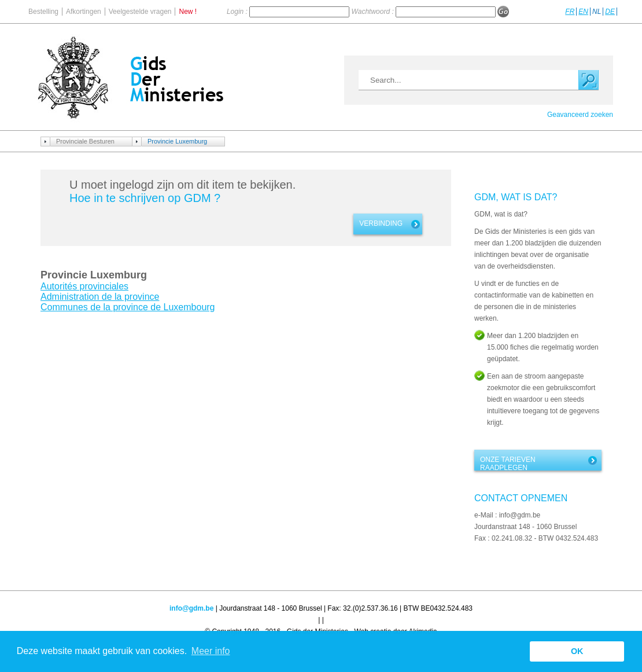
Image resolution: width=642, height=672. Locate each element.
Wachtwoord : (374, 12)
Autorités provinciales (84, 286)
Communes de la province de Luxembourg (128, 307)
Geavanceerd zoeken (580, 115)
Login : (238, 12)
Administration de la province (100, 297)
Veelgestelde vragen (140, 12)
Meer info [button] (211, 651)
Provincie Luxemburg (177, 141)
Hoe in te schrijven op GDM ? (145, 198)
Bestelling (43, 12)
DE (610, 12)
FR (570, 12)
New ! (188, 12)
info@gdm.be (191, 608)
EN (583, 12)
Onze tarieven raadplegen (508, 463)
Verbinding (381, 223)
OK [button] (577, 651)
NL (597, 12)
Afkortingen (84, 12)
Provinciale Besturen (85, 141)
